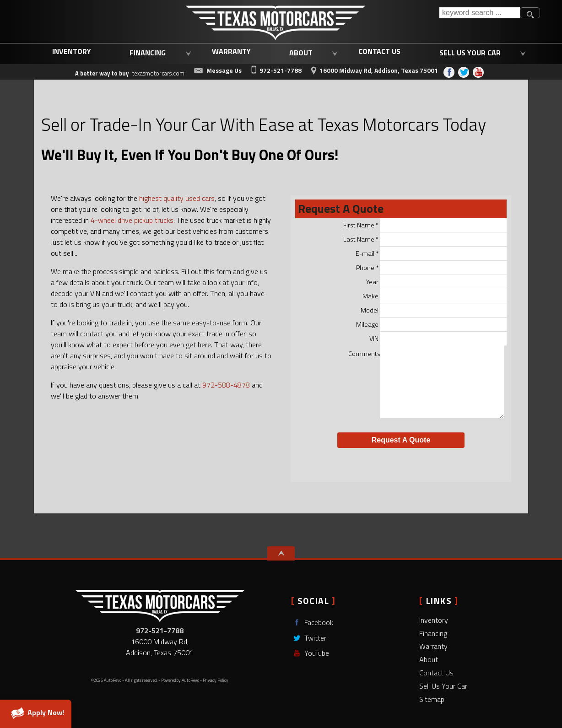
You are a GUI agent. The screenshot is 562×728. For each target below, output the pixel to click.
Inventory (72, 51)
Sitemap (432, 699)
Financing (433, 633)
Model (434, 310)
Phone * (432, 268)
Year (437, 282)
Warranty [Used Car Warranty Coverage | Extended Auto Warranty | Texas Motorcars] (231, 51)
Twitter (309, 638)
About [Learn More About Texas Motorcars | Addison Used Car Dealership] (301, 53)
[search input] (480, 13)
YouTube (310, 653)
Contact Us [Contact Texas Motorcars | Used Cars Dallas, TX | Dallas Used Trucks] (379, 51)
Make (435, 296)
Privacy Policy (216, 680)
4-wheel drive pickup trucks (132, 220)
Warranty (433, 646)
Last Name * (425, 239)
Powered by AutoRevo (180, 680)
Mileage (432, 324)
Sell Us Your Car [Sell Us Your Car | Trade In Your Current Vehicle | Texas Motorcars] (470, 53)
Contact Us (436, 673)
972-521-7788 (160, 631)
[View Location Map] (373, 69)
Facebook (312, 623)
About (429, 659)
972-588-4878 (226, 385)
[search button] (530, 13)
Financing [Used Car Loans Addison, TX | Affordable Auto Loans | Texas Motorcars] (148, 53)
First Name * (425, 225)
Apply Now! (36, 713)
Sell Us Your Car (443, 686)
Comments (426, 383)
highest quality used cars (177, 198)
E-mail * (431, 253)
